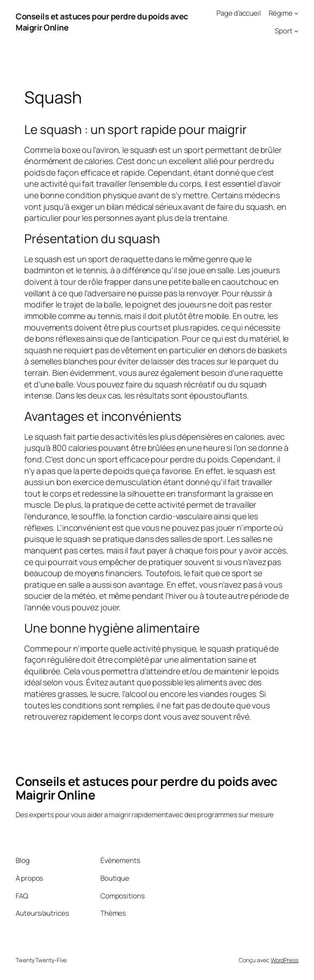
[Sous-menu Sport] (296, 31)
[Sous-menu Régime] (296, 13)
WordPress (285, 960)
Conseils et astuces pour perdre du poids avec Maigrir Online (147, 788)
